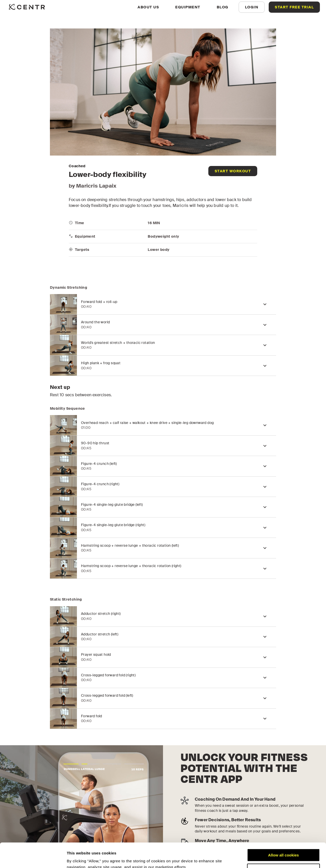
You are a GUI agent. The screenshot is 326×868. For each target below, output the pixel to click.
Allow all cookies (284, 832)
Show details (79, 858)
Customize (284, 847)
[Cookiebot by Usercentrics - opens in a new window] (33, 858)
